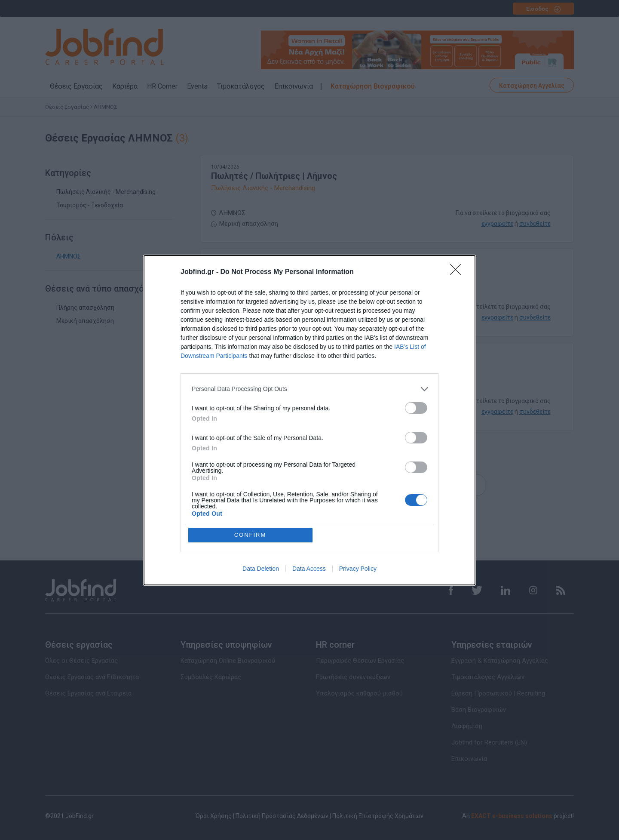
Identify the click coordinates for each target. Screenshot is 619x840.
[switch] (416, 408)
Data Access (309, 569)
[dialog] (309, 420)
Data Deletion (261, 569)
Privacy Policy (358, 569)
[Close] (458, 272)
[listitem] (309, 389)
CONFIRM (250, 535)
